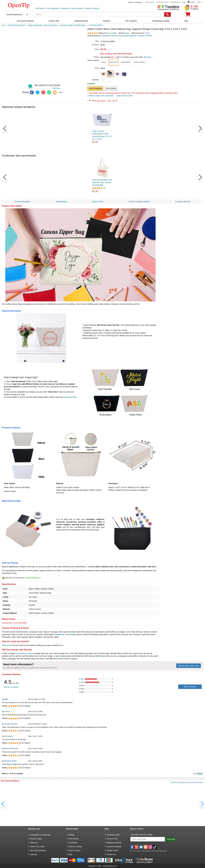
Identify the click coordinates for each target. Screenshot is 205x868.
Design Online (112, 850)
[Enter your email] (148, 839)
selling (30, 653)
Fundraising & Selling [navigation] (161, 21)
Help (184, 2)
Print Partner (74, 839)
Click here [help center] (6, 645)
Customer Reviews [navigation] (183, 202)
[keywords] (99, 15)
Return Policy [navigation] (98, 202)
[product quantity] (106, 80)
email (73, 634)
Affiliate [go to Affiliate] (72, 835)
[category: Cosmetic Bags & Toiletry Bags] (73, 25)
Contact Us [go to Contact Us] (111, 854)
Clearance (65, 8)
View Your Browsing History (180, 783)
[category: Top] (3, 25)
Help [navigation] (186, 21)
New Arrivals (77, 8)
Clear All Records (197, 783)
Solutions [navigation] (107, 21)
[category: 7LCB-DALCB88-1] (96, 25)
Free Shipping (52, 8)
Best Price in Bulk (125, 96)
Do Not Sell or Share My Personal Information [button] (149, 851)
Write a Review (190, 687)
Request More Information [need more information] (189, 666)
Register (139, 2)
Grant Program (75, 850)
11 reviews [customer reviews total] (113, 33)
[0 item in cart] (188, 15)
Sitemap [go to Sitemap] (34, 854)
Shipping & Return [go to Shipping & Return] (114, 843)
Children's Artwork (145, 36)
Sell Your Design (75, 847)
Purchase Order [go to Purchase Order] (113, 835)
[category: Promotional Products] (17, 25)
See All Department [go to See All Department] (38, 850)
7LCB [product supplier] (147, 33)
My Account (150, 2)
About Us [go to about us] (34, 843)
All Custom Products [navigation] (25, 21)
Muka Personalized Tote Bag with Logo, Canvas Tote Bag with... (102, 182)
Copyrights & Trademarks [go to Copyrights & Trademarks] (41, 835)
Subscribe (171, 839)
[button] (195, 2)
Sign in (131, 2)
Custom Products (92, 8)
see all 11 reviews (11, 687)
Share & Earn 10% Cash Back (101, 96)
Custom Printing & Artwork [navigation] (139, 202)
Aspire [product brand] (127, 33)
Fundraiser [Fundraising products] (73, 843)
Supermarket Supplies (127, 36)
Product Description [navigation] (23, 202)
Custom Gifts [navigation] (54, 21)
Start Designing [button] (95, 88)
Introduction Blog (69, 397)
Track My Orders (162, 2)
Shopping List (176, 2)
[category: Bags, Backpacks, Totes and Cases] (43, 25)
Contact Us (59, 634)
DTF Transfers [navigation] (131, 21)
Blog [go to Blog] (70, 854)
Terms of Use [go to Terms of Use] (112, 839)
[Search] (167, 15)
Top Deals (40, 8)
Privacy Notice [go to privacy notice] (36, 839)
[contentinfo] (19, 5)
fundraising (20, 653)
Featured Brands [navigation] (81, 21)
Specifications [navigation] (61, 202)
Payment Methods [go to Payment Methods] (114, 847)
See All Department (15, 15)
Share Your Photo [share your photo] (37, 847)
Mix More (148, 57)
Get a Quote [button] (111, 88)
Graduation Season (109, 36)
